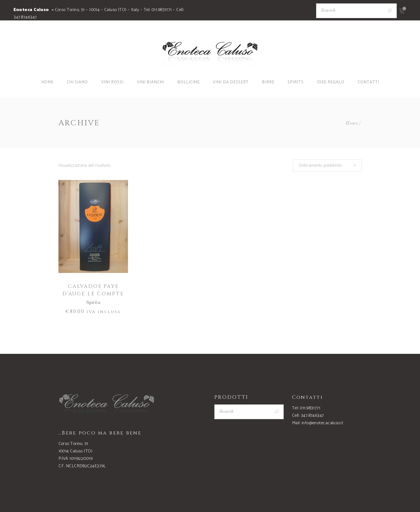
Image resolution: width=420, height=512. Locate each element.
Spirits (93, 303)
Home (352, 124)
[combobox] (327, 166)
